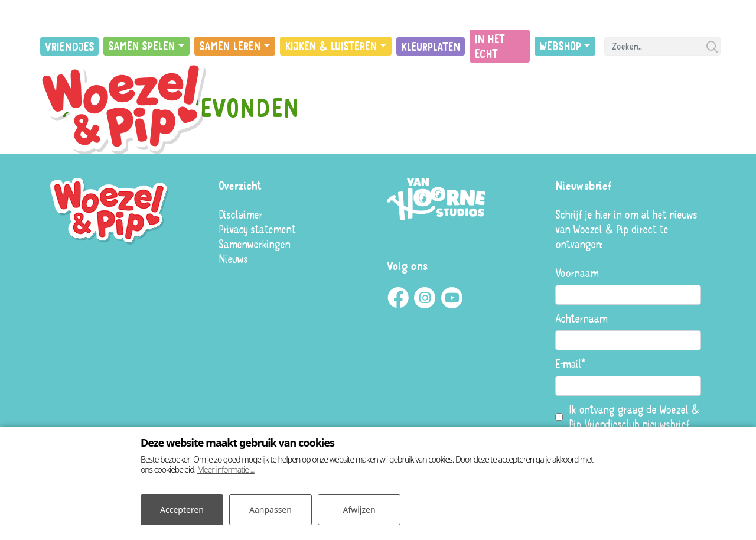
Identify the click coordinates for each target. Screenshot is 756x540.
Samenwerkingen (254, 244)
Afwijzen (359, 510)
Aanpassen (271, 510)
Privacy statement (257, 229)
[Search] (662, 46)
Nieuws (233, 258)
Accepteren (182, 510)
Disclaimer (240, 214)
